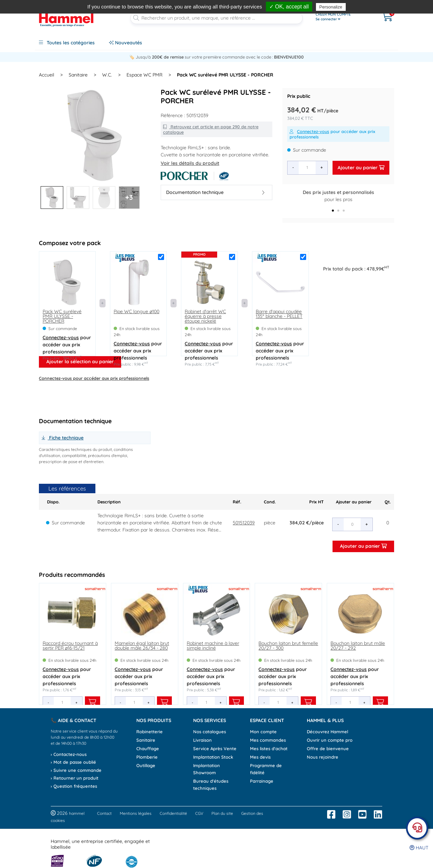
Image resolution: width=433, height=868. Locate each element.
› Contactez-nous (69, 754)
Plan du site (222, 813)
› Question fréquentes (74, 786)
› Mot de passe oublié (73, 762)
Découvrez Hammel (327, 732)
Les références (67, 488)
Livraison (202, 740)
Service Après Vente (215, 748)
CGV (199, 813)
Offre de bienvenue (328, 748)
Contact (104, 813)
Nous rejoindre (323, 757)
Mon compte (263, 732)
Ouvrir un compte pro (330, 740)
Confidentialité (173, 813)
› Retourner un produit (75, 778)
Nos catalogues (210, 732)
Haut (419, 848)
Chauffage (148, 748)
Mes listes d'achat (269, 748)
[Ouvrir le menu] (342, 17)
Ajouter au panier (361, 168)
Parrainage (262, 781)
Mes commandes (268, 740)
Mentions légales (136, 813)
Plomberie (147, 757)
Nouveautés (126, 43)
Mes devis (260, 757)
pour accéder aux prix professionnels (332, 134)
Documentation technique (215, 192)
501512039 (244, 523)
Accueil (47, 75)
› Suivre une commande (76, 770)
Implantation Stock (213, 757)
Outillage (146, 765)
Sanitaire (146, 740)
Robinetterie (150, 732)
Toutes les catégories (67, 43)
